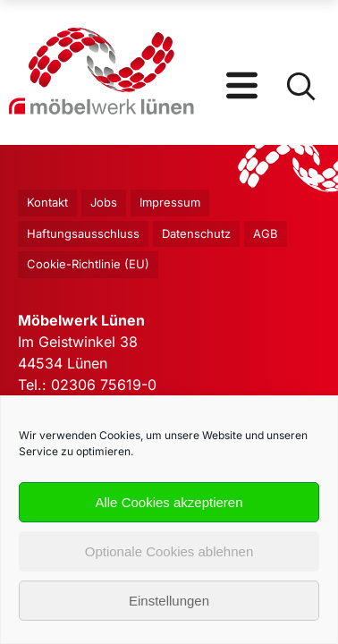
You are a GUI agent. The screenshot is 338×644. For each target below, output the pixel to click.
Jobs (104, 202)
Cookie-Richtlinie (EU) (88, 264)
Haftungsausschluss (83, 233)
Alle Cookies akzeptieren (169, 502)
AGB (266, 233)
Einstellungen (169, 601)
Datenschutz (196, 233)
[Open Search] (300, 72)
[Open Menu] (242, 72)
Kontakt (47, 202)
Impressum (170, 202)
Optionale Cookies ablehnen (169, 551)
